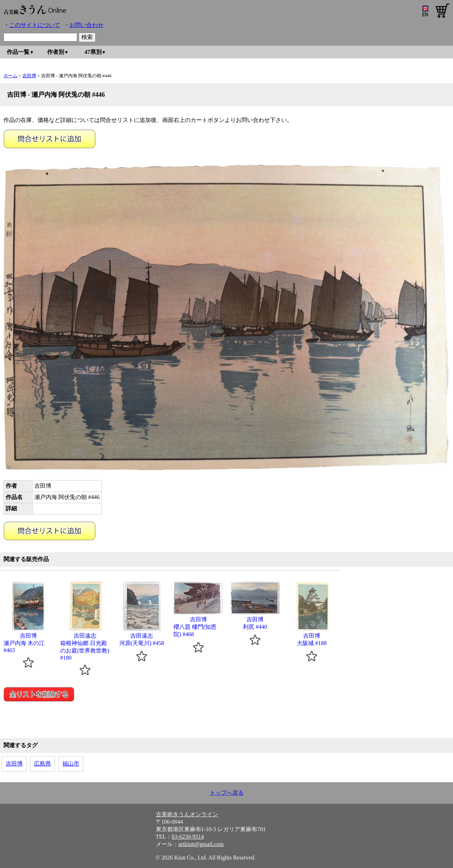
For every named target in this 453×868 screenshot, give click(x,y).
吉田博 (29, 76)
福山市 (71, 764)
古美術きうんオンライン (187, 814)
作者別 (56, 52)
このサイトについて (35, 25)
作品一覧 (18, 52)
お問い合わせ (86, 25)
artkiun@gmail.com (201, 844)
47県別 (93, 52)
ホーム (10, 76)
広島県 (43, 764)
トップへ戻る (227, 793)
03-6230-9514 (188, 837)
